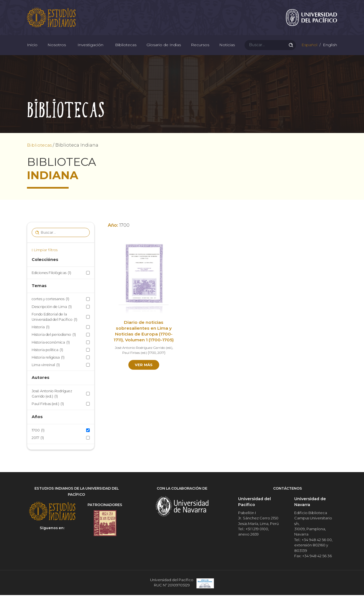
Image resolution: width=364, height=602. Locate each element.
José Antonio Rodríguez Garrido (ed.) (52, 401)
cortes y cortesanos (50, 307)
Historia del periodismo (54, 342)
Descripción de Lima (52, 314)
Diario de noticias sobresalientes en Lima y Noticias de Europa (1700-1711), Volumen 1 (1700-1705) (144, 339)
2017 (38, 445)
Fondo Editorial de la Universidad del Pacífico (54, 325)
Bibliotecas (126, 50)
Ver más (144, 372)
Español (309, 50)
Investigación (90, 50)
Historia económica (51, 350)
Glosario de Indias (164, 50)
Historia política (47, 357)
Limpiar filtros (46, 258)
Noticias (227, 50)
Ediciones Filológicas (51, 281)
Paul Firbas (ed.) (48, 412)
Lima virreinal (46, 373)
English (329, 50)
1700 (38, 438)
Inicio (32, 50)
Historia (41, 335)
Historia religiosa (48, 365)
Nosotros (57, 50)
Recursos (200, 50)
